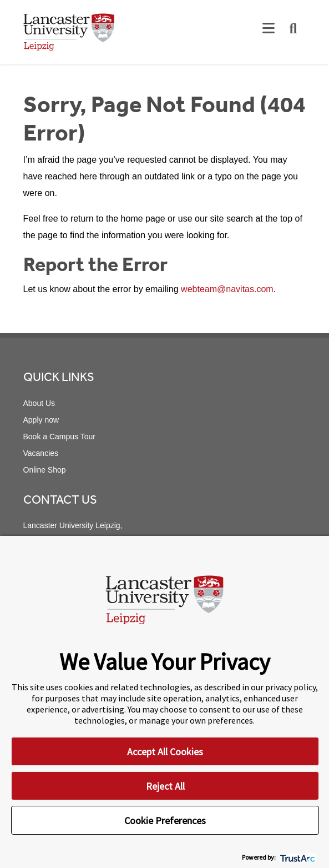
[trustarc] (297, 857)
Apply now (41, 420)
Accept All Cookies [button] (165, 752)
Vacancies (41, 453)
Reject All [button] (165, 786)
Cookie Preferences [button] (165, 821)
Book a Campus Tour (59, 436)
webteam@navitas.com (227, 289)
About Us (39, 403)
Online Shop (45, 470)
